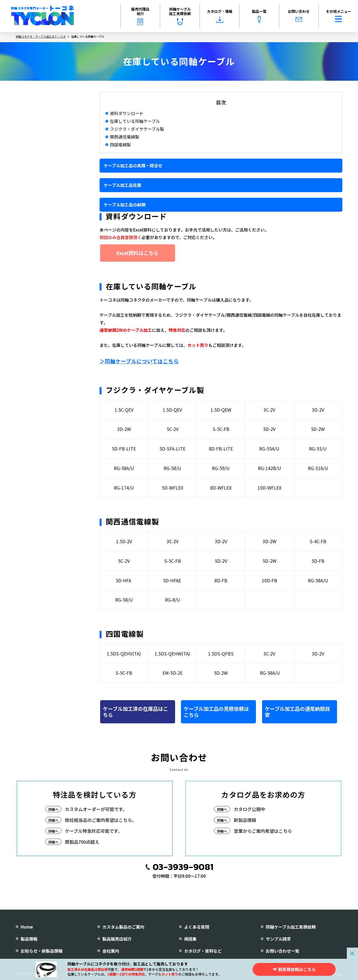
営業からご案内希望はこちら (263, 831)
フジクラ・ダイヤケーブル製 (137, 129)
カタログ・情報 (220, 16)
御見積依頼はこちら (297, 969)
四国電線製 (120, 145)
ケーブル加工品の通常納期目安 (297, 712)
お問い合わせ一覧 (282, 951)
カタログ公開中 (249, 809)
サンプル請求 (278, 939)
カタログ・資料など (203, 951)
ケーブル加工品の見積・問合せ (133, 165)
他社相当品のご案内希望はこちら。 (101, 820)
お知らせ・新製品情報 (42, 951)
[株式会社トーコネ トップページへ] (43, 16)
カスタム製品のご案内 (123, 927)
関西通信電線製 (125, 137)
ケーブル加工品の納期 (125, 205)
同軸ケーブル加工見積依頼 (180, 16)
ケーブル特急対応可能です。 (94, 831)
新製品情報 (245, 820)
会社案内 (111, 951)
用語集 (190, 939)
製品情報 (29, 939)
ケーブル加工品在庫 (123, 185)
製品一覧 (259, 16)
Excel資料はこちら (137, 253)
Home (27, 927)
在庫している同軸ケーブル (135, 121)
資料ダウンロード (127, 113)
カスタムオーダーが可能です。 (96, 809)
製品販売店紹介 (117, 939)
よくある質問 (197, 927)
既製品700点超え (82, 842)
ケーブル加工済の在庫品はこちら (136, 712)
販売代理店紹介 (140, 16)
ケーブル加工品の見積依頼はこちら (216, 712)
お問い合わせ (299, 16)
